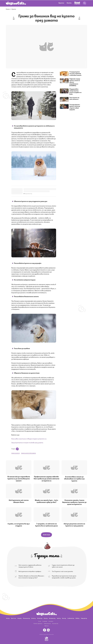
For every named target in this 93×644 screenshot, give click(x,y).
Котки (69, 3)
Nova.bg (64, 618)
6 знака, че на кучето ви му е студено (19, 525)
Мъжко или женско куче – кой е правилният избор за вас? (46, 501)
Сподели (15, 449)
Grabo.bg (33, 618)
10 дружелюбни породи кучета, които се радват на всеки (75, 91)
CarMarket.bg (71, 618)
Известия (46, 626)
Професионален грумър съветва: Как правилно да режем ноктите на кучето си (46, 478)
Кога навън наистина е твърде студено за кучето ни (29, 439)
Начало (8, 9)
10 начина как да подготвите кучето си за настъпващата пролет (19, 478)
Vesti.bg (59, 618)
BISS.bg (77, 618)
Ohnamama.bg (26, 618)
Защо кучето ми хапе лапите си (74, 98)
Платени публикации (38, 623)
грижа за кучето (16, 453)
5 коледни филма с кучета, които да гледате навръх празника (75, 107)
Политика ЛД (55, 623)
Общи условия (51, 634)
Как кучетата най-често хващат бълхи (19, 501)
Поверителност (47, 623)
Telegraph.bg (84, 618)
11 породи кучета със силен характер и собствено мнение (75, 73)
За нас (40, 621)
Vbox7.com (13, 618)
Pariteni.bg (40, 618)
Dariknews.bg (52, 618)
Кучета (61, 3)
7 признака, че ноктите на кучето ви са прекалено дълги (46, 525)
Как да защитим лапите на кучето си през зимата (74, 525)
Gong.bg (19, 618)
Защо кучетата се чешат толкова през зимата (27, 442)
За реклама (45, 621)
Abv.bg (8, 618)
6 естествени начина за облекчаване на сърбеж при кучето (74, 479)
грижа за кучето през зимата (28, 453)
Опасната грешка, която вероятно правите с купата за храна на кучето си (74, 502)
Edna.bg (46, 618)
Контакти (51, 621)
